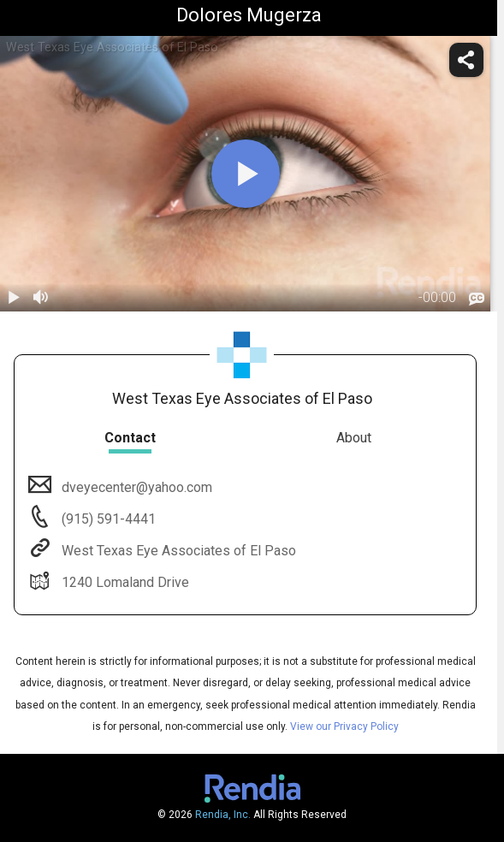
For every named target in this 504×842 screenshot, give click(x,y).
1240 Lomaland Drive (124, 582)
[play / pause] (14, 298)
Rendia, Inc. (223, 815)
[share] (466, 60)
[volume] (41, 298)
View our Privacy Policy (344, 726)
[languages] (477, 299)
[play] (246, 174)
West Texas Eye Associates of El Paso (177, 551)
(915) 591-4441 (107, 519)
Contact (130, 438)
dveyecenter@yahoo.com (135, 487)
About (354, 438)
